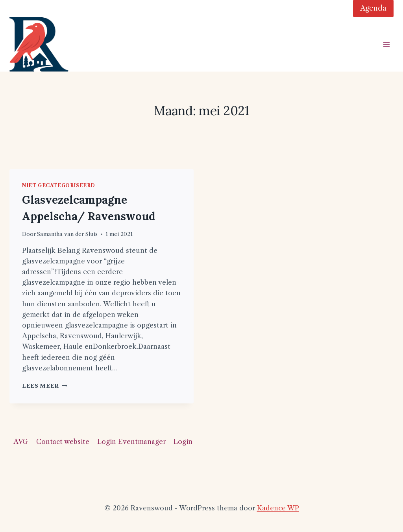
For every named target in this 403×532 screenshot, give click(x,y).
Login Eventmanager (131, 442)
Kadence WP (278, 508)
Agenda (373, 8)
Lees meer (45, 386)
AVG (21, 442)
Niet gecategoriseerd (59, 185)
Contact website (63, 442)
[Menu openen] (386, 44)
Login (183, 442)
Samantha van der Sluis (67, 234)
